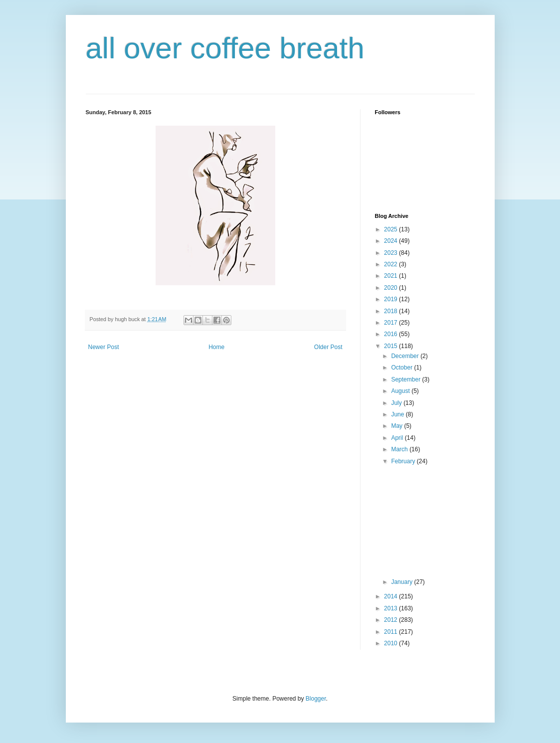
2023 (391, 253)
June (398, 414)
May (397, 426)
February (404, 461)
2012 (391, 620)
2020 (391, 288)
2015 (391, 346)
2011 (391, 632)
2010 (391, 643)
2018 (391, 311)
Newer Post (104, 347)
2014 (391, 596)
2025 (391, 229)
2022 (391, 264)
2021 (391, 276)
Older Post (328, 347)
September (406, 379)
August (401, 391)
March (400, 449)
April (398, 438)
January (402, 582)
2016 (391, 334)
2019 (391, 299)
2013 (391, 608)
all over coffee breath (225, 48)
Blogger (316, 699)
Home (216, 347)
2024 (391, 241)
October (402, 368)
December (406, 356)
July (397, 403)
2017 (391, 323)
